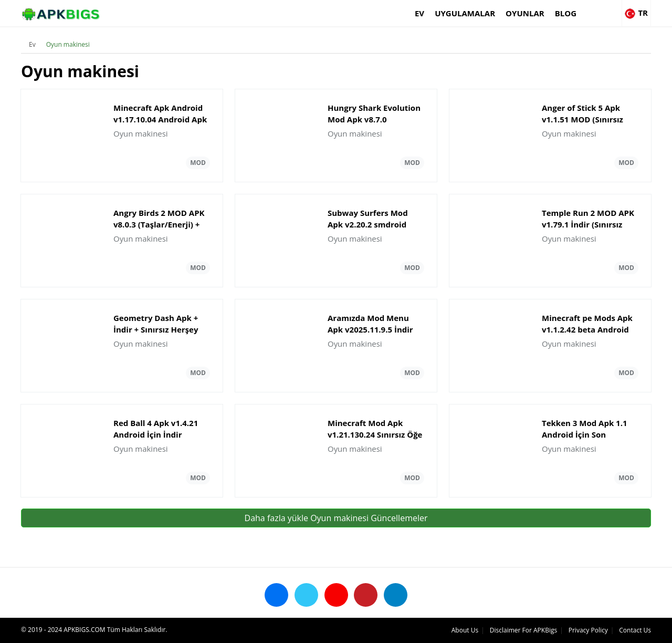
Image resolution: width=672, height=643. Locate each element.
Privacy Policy (588, 630)
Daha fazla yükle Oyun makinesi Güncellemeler (336, 518)
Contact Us (635, 630)
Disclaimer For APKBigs (523, 630)
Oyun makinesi (68, 44)
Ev (419, 13)
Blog (566, 13)
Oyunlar (525, 13)
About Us (465, 630)
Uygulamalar (465, 13)
